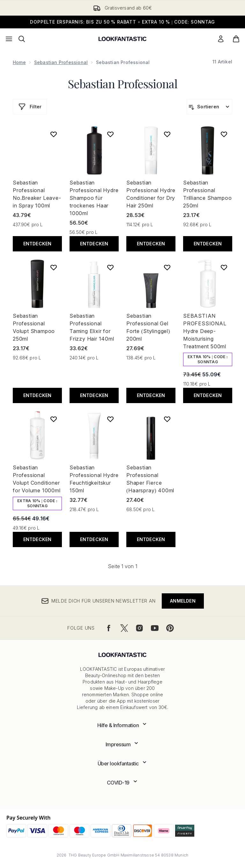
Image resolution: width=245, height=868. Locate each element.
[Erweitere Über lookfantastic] (123, 763)
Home (19, 62)
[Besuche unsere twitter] (124, 628)
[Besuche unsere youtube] (155, 628)
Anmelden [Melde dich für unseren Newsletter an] (183, 601)
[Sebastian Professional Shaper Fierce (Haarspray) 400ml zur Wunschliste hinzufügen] (167, 419)
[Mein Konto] (221, 39)
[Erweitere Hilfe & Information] (123, 725)
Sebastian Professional (61, 62)
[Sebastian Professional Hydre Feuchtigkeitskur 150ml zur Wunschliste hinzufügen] (110, 419)
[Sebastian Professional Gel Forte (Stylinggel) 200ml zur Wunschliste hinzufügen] (167, 267)
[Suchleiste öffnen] (22, 39)
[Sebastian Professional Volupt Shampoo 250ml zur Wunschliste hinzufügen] (54, 267)
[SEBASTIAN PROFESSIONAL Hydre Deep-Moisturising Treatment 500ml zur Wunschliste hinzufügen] (224, 267)
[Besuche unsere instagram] (139, 628)
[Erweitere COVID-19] (123, 783)
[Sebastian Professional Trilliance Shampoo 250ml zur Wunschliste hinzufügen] (224, 134)
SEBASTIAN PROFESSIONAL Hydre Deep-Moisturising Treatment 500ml (205, 331)
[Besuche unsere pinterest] (170, 628)
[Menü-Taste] (9, 39)
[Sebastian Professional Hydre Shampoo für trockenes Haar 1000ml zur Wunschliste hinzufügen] (110, 134)
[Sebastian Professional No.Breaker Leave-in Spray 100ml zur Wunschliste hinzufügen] (54, 134)
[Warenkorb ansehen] (236, 39)
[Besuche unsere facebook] (109, 628)
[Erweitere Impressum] (123, 744)
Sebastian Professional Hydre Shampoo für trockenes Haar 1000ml (94, 198)
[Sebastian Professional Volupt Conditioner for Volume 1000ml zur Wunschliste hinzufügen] (54, 419)
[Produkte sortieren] (209, 107)
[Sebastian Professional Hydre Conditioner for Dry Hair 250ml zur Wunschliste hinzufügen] (167, 134)
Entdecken (37, 244)
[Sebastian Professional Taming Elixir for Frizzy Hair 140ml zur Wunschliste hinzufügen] (110, 267)
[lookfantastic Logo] (122, 39)
